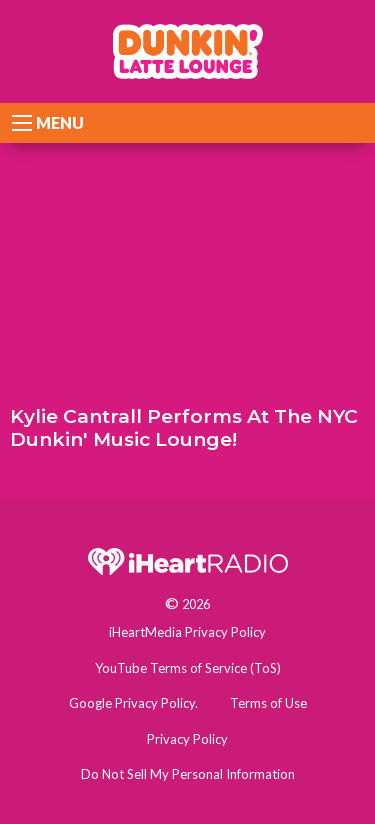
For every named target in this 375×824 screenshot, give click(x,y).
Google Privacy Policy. (133, 703)
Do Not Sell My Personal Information (188, 774)
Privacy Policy (187, 739)
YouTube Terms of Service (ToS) (188, 668)
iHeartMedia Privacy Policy (187, 632)
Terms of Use (268, 703)
